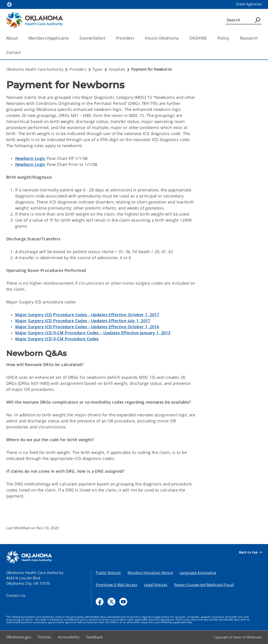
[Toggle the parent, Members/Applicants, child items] (70, 38)
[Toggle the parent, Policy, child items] (231, 38)
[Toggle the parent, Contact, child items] (23, 52)
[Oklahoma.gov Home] (9, 4)
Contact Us (16, 595)
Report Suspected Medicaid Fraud (204, 585)
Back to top (250, 552)
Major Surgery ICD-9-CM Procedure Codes (57, 339)
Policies (45, 637)
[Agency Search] (258, 20)
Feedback (94, 637)
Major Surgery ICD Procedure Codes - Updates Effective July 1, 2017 (83, 321)
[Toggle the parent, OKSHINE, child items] (209, 38)
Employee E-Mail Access (116, 585)
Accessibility (69, 637)
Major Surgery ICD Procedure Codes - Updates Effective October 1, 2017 (87, 315)
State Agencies (249, 4)
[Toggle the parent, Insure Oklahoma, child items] (180, 38)
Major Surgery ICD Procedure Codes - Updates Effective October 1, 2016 (87, 327)
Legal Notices (156, 585)
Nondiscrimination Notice (150, 573)
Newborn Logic (30, 158)
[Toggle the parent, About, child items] (19, 38)
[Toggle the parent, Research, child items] (259, 38)
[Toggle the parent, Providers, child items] (136, 38)
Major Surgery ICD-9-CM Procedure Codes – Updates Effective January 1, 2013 (93, 333)
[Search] (244, 20)
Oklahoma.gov (19, 637)
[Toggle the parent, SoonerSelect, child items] (107, 38)
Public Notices (108, 573)
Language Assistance (198, 573)
